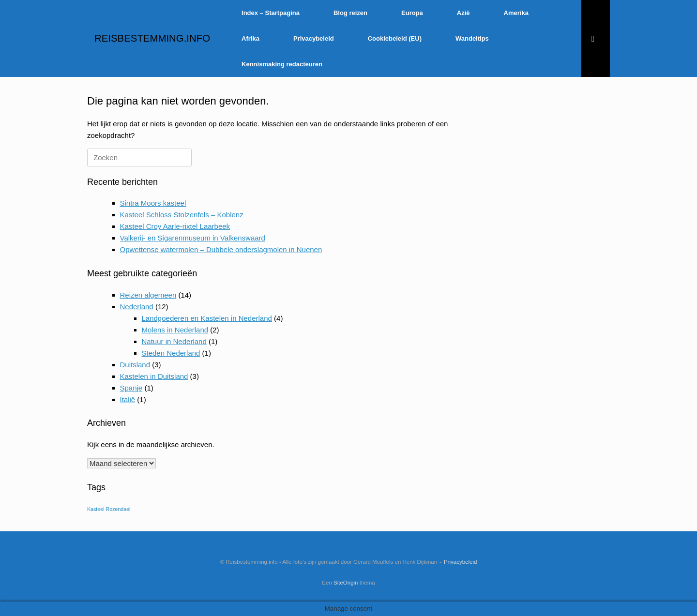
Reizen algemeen (148, 295)
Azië (463, 13)
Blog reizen (350, 13)
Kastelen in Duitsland (154, 376)
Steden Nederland (171, 353)
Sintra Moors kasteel (153, 203)
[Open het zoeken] (596, 38)
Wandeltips (472, 38)
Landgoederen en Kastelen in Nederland (207, 318)
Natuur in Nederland (174, 341)
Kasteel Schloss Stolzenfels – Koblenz (182, 215)
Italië (128, 399)
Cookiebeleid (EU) (395, 38)
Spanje (131, 388)
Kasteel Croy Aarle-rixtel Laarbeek (175, 226)
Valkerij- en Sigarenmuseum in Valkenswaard (193, 238)
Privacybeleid (314, 38)
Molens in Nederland (175, 330)
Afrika (250, 38)
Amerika (516, 13)
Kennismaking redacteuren (282, 64)
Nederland (137, 307)
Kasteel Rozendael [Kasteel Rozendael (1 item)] (109, 509)
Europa (412, 13)
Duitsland (135, 365)
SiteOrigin (346, 583)
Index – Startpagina (271, 13)
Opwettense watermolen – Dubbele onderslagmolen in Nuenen (221, 249)
